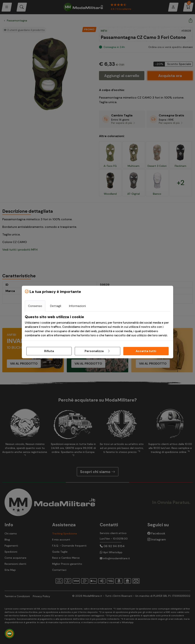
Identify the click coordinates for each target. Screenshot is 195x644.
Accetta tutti (146, 351)
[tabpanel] (97, 326)
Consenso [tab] (35, 306)
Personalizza (97, 351)
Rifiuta (49, 351)
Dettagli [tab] (56, 306)
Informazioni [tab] (77, 306)
